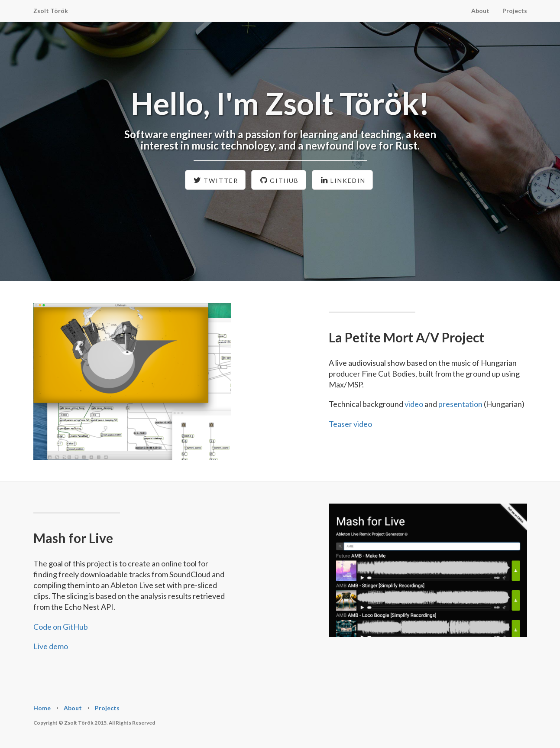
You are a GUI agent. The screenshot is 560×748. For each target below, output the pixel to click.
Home (42, 708)
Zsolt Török (51, 11)
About (480, 11)
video (414, 404)
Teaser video (350, 424)
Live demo (51, 646)
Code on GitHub (61, 627)
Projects (515, 11)
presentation (460, 404)
